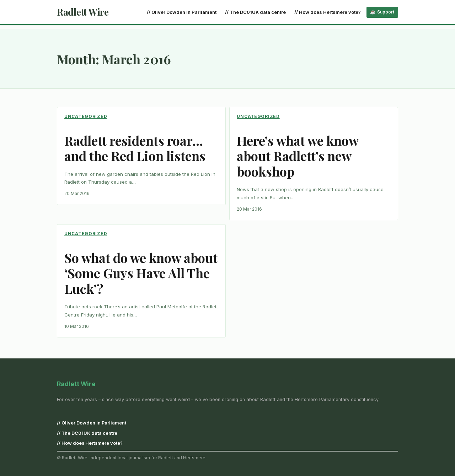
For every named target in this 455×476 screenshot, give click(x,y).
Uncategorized (86, 116)
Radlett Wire (83, 12)
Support (386, 12)
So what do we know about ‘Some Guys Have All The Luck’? (141, 273)
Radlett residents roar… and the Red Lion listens (135, 148)
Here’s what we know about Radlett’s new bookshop (298, 156)
